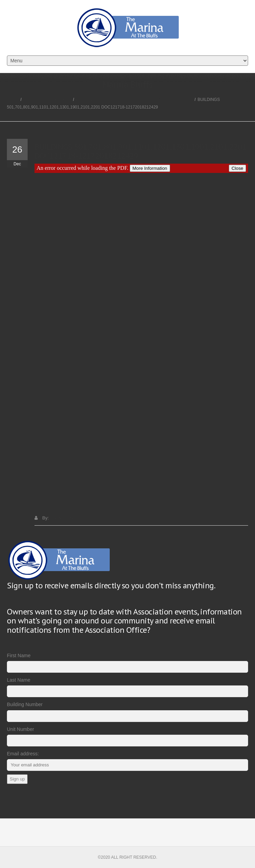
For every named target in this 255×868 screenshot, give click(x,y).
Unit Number (21, 729)
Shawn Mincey (65, 518)
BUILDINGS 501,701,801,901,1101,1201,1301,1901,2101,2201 (134, 100)
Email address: (23, 754)
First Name (19, 655)
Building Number (25, 704)
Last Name (19, 680)
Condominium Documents (47, 100)
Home (13, 100)
